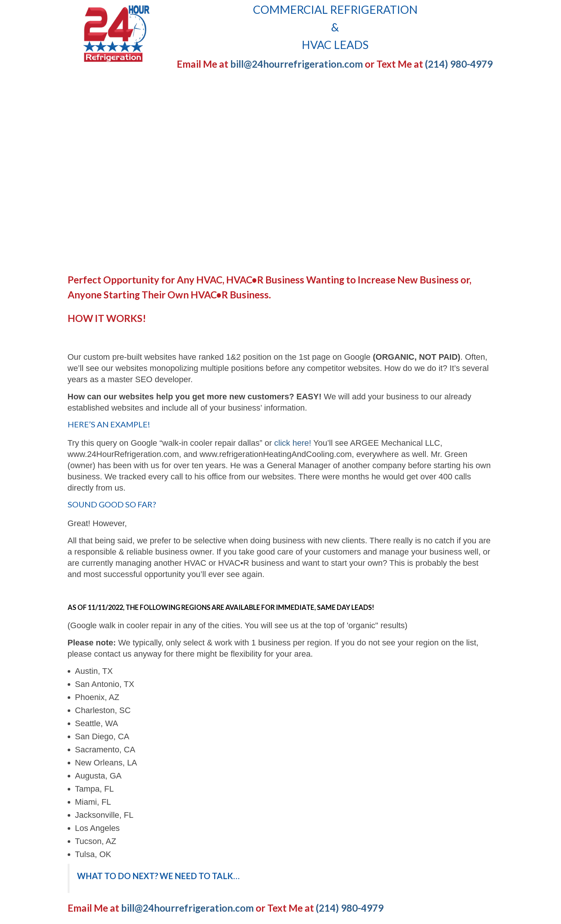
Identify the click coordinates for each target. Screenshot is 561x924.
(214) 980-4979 (459, 64)
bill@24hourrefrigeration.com (297, 64)
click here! (293, 443)
